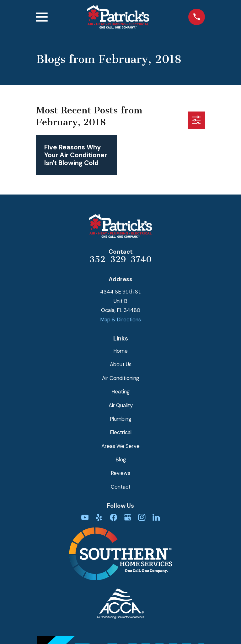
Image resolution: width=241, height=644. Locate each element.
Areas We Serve (120, 446)
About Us (121, 364)
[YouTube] (85, 517)
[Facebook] (113, 517)
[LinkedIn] (156, 517)
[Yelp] (99, 517)
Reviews (120, 473)
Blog (121, 460)
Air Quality (121, 405)
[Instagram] (142, 517)
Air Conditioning (120, 378)
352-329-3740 (121, 259)
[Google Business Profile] (128, 517)
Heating (120, 392)
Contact (121, 487)
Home (120, 351)
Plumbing (120, 419)
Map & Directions (120, 319)
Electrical (121, 432)
